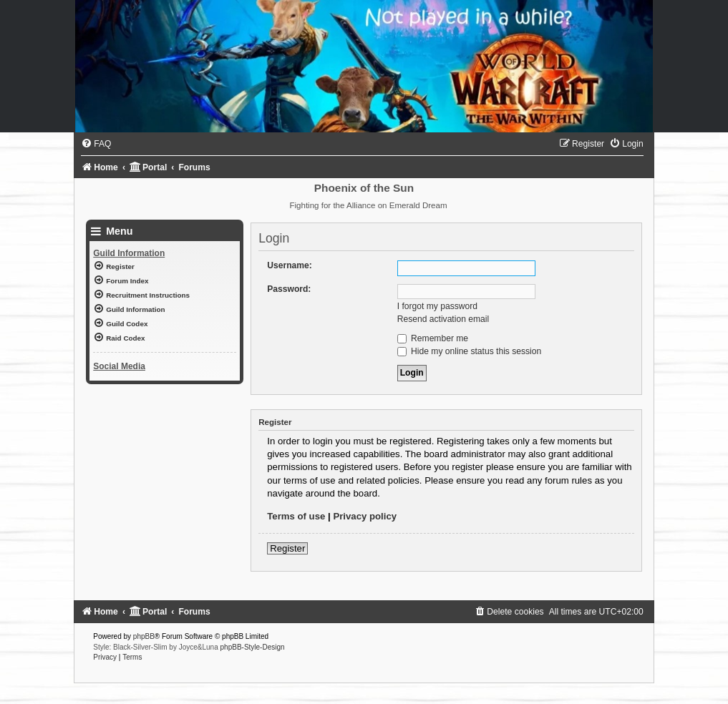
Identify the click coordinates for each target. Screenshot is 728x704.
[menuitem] (96, 144)
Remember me (433, 338)
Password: (289, 289)
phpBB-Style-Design (253, 647)
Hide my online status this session (470, 351)
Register (287, 548)
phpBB (144, 636)
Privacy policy (365, 516)
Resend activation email (443, 319)
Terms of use (296, 516)
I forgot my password (437, 306)
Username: (290, 265)
